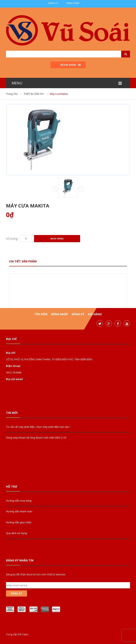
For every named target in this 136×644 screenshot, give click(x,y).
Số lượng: (12, 239)
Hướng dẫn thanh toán (19, 511)
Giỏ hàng (95, 314)
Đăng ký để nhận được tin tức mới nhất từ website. (36, 574)
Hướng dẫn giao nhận (19, 522)
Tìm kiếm (41, 314)
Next (81, 189)
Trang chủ (12, 94)
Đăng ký (53, 3)
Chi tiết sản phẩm (23, 261)
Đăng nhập (73, 3)
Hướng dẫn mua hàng (19, 501)
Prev (55, 189)
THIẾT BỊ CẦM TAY (34, 94)
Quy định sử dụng (17, 533)
